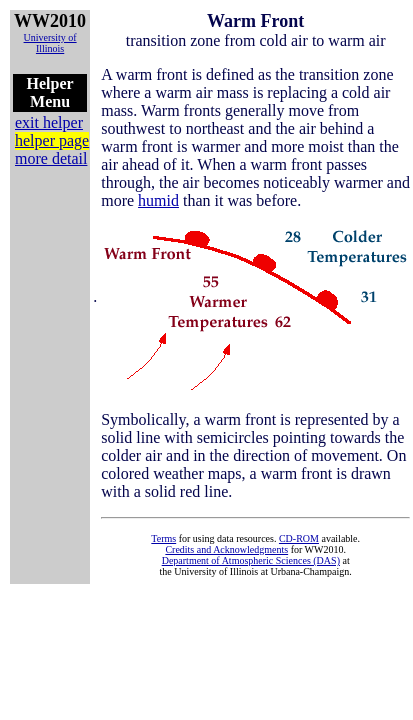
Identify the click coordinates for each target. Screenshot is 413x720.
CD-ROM (299, 538)
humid (158, 200)
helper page (52, 140)
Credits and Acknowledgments (226, 549)
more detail (51, 158)
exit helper (49, 122)
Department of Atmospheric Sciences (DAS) (251, 560)
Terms (163, 538)
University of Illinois (50, 43)
